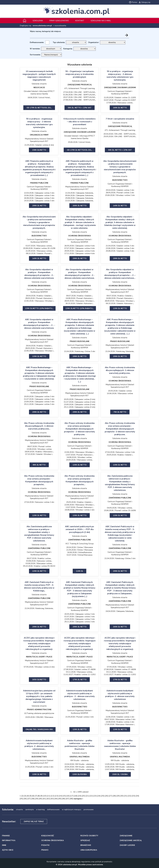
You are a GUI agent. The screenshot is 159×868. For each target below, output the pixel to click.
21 (87, 796)
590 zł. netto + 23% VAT (80, 108)
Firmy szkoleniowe (59, 21)
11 (49, 796)
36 (25, 799)
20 (83, 796)
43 (52, 799)
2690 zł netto (80, 206)
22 (91, 796)
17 (72, 796)
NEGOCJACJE (39, 87)
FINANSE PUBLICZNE (39, 183)
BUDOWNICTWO (120, 180)
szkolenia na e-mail (101, 21)
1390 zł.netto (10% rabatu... (39, 308)
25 (103, 796)
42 (48, 799)
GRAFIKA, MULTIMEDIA (79, 757)
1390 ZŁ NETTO (120, 729)
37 (29, 799)
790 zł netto (120, 412)
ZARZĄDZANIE (126, 836)
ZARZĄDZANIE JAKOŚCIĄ (131, 840)
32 (130, 796)
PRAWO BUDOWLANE (80, 341)
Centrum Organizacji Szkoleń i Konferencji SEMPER (120, 93)
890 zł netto (39, 465)
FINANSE (6, 836)
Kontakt (80, 21)
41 (44, 799)
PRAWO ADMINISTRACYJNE (39, 710)
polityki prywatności (104, 862)
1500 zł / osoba (120, 774)
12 (53, 796)
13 (56, 796)
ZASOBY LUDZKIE (127, 845)
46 (64, 799)
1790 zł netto (80, 680)
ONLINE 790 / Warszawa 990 (39, 729)
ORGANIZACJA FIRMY (39, 135)
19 (79, 796)
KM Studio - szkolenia (79, 760)
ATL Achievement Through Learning (80, 88)
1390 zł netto (120, 308)
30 (122, 796)
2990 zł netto (39, 206)
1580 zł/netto (39, 150)
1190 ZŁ (79, 571)
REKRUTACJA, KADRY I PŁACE (39, 657)
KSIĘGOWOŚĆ (48, 836)
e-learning (40, 810)
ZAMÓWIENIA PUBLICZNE (120, 498)
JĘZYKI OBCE (8, 850)
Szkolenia (38, 21)
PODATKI (45, 845)
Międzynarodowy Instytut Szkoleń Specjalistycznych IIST (39, 140)
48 (71, 799)
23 (95, 796)
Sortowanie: (35, 55)
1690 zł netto (120, 108)
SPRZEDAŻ (85, 840)
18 (76, 796)
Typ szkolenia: (59, 42)
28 (114, 796)
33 (133, 796)
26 (106, 796)
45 (60, 799)
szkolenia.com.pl (80, 11)
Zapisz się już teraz (34, 821)
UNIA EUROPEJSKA (89, 850)
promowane (89, 810)
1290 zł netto (39, 515)
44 (56, 799)
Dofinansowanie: (37, 42)
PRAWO (45, 850)
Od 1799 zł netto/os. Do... (39, 108)
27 (110, 796)
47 (68, 799)
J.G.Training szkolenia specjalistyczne (39, 713)
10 (45, 796)
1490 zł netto (120, 206)
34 (137, 796)
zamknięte (30, 810)
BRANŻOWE (86, 845)
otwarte (19, 810)
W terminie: (35, 49)
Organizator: (94, 42)
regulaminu (86, 862)
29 (118, 796)
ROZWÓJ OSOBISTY (89, 836)
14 (60, 796)
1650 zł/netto (39, 680)
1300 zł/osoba (80, 774)
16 (68, 796)
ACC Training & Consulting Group (79, 544)
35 (21, 799)
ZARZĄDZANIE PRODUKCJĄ (80, 85)
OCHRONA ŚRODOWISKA (79, 236)
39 (37, 799)
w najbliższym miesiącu (72, 810)
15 (64, 796)
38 (33, 799)
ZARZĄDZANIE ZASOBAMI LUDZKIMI (120, 87)
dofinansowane (53, 810)
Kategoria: (68, 49)
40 (41, 799)
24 (99, 796)
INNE (4, 845)
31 (126, 796)
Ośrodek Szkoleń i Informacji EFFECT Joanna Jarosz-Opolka (39, 93)
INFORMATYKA (9, 840)
